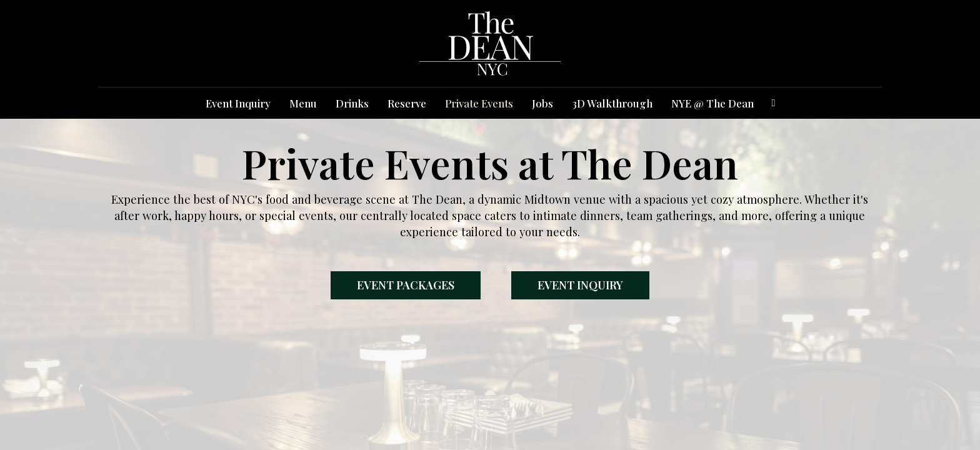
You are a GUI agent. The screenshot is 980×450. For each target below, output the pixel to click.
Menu (303, 103)
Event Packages (406, 285)
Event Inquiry (238, 103)
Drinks (352, 103)
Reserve (407, 103)
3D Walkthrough (612, 103)
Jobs (542, 103)
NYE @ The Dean (712, 103)
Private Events (479, 103)
